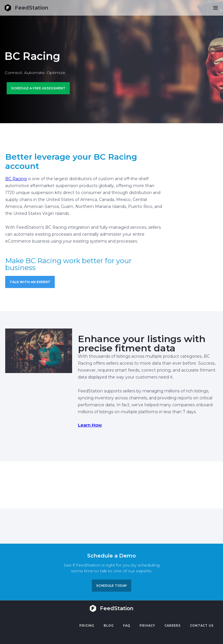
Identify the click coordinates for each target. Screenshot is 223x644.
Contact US (202, 626)
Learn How (90, 425)
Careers (173, 626)
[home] (26, 8)
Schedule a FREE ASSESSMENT (38, 88)
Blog (109, 626)
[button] (215, 8)
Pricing (87, 626)
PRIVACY (147, 626)
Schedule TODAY (111, 586)
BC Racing (16, 179)
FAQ (127, 626)
